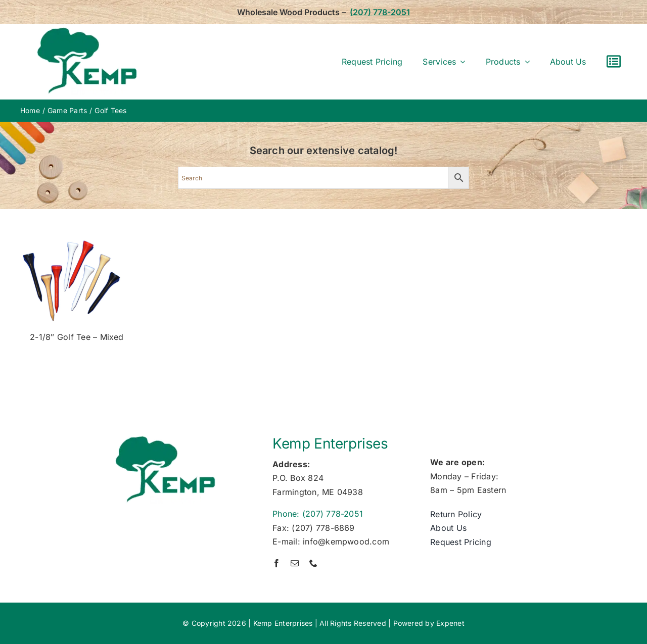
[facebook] (276, 563)
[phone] (313, 563)
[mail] (295, 563)
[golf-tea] (71, 233)
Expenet (450, 623)
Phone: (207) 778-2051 (318, 514)
